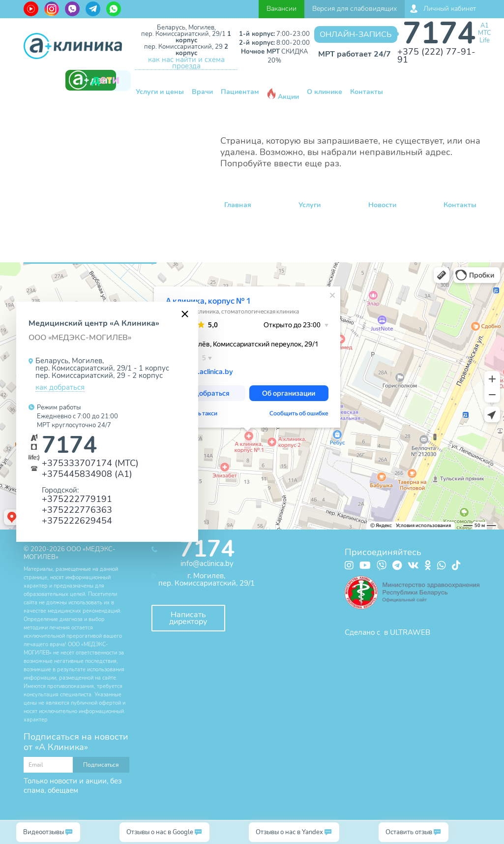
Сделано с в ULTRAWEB (387, 632)
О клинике (325, 92)
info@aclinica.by (207, 563)
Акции (283, 95)
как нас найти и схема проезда (186, 63)
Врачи (202, 92)
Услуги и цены (160, 92)
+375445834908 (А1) (87, 474)
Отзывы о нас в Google (160, 832)
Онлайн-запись (356, 34)
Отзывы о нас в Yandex (289, 832)
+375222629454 (77, 520)
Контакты (367, 92)
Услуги (310, 205)
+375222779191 (77, 499)
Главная (238, 205)
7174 (439, 33)
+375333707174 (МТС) (90, 463)
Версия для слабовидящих (355, 9)
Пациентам (240, 92)
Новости (382, 205)
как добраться (60, 388)
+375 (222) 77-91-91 (436, 56)
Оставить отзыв (409, 832)
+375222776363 (77, 510)
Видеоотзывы (44, 832)
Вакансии (282, 9)
